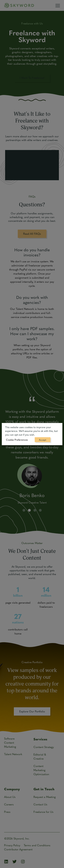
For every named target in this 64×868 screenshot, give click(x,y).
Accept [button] (42, 440)
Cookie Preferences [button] (17, 440)
